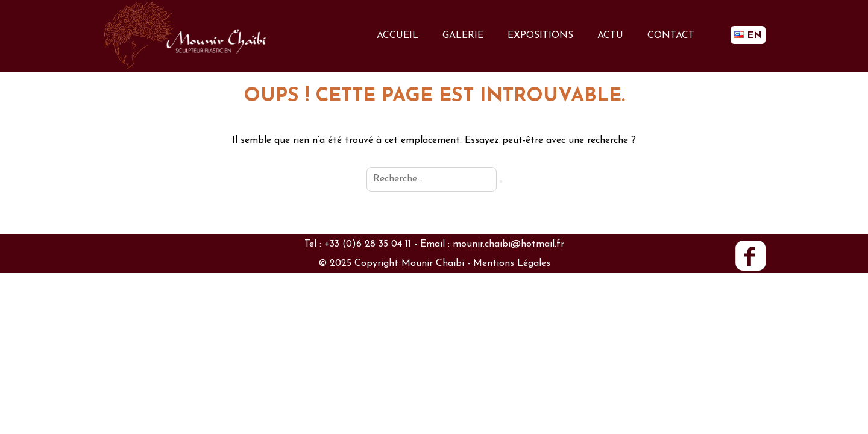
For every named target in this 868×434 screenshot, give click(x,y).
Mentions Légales (512, 263)
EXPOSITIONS (540, 36)
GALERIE (463, 36)
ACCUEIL (398, 36)
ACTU (610, 36)
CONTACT (671, 36)
